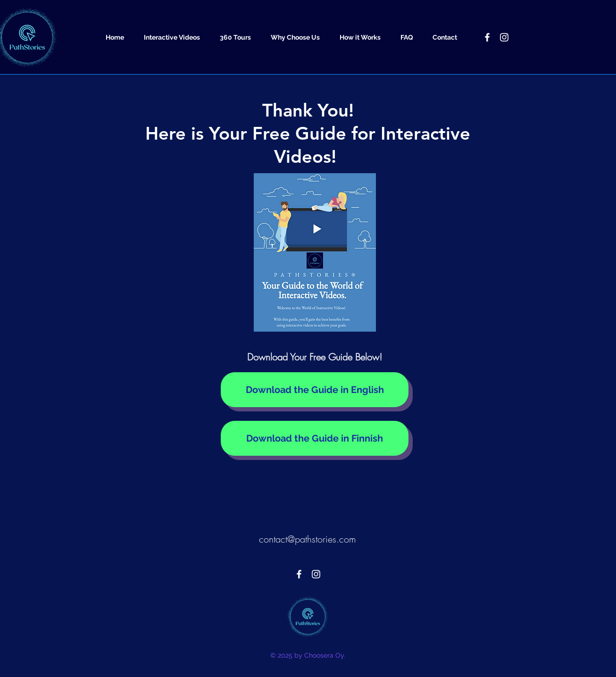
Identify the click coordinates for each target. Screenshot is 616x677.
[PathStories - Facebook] (487, 37)
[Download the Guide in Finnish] (315, 438)
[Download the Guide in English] (315, 390)
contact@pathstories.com (308, 539)
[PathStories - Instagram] (504, 37)
